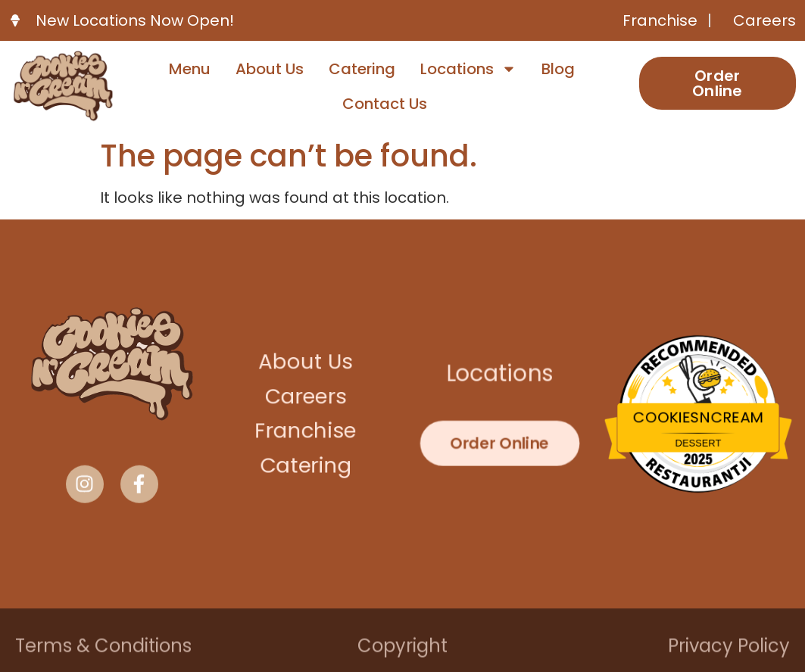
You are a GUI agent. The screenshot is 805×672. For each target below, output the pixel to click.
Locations (468, 69)
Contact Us (385, 104)
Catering (362, 69)
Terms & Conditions (103, 650)
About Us (270, 69)
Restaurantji (699, 466)
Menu (190, 69)
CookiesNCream (698, 417)
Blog (558, 69)
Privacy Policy (729, 650)
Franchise (306, 431)
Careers (306, 397)
